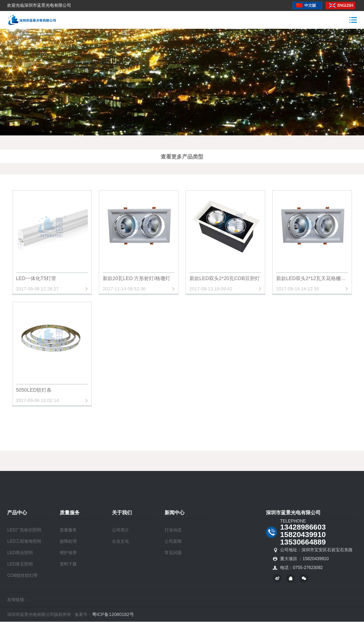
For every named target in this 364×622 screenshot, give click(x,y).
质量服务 (68, 530)
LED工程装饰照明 (24, 541)
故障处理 (68, 541)
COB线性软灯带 (22, 575)
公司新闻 (173, 541)
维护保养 (68, 553)
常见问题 (173, 553)
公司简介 (121, 530)
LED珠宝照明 (20, 564)
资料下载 (68, 564)
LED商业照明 (20, 553)
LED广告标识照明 (24, 530)
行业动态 (173, 530)
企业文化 (121, 541)
